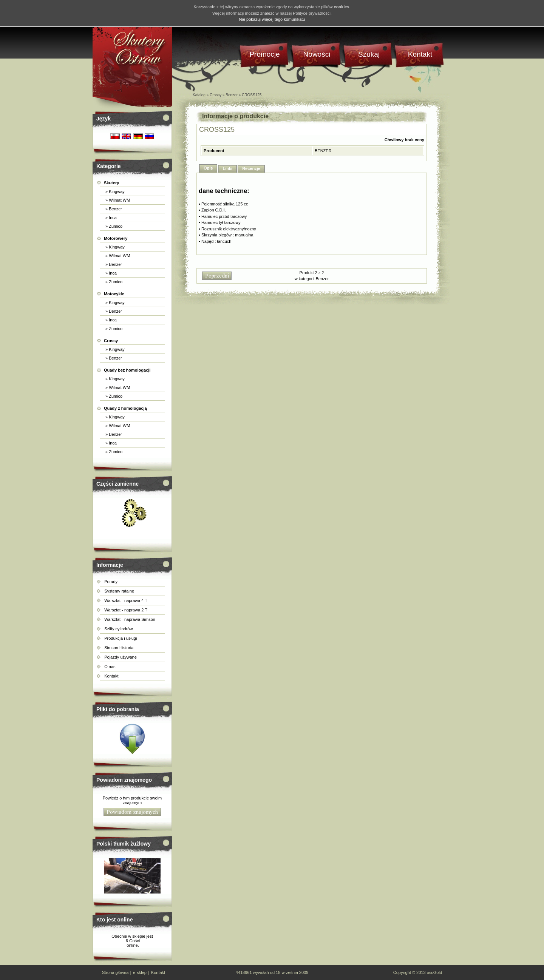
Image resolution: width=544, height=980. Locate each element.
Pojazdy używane (121, 657)
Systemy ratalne (119, 591)
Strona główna (115, 972)
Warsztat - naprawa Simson (130, 619)
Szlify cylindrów (118, 629)
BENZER (323, 151)
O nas (110, 667)
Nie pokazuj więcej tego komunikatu (272, 19)
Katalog (199, 95)
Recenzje (251, 168)
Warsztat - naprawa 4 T (126, 600)
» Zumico (113, 226)
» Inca (110, 218)
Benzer (232, 95)
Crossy (216, 95)
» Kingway (114, 191)
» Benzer (113, 209)
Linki (227, 168)
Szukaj (369, 54)
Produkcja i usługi (121, 638)
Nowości (317, 54)
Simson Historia (119, 648)
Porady (111, 582)
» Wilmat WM (117, 200)
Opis (208, 168)
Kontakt (111, 676)
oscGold (434, 972)
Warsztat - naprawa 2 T (126, 610)
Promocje (264, 54)
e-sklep (140, 972)
